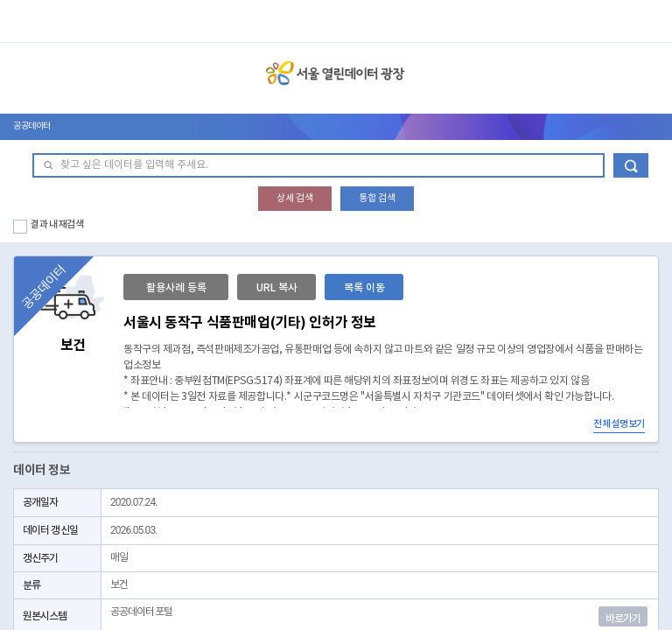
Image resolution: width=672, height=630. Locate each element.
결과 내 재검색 (57, 224)
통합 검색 (377, 198)
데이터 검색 (631, 165)
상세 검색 (295, 198)
